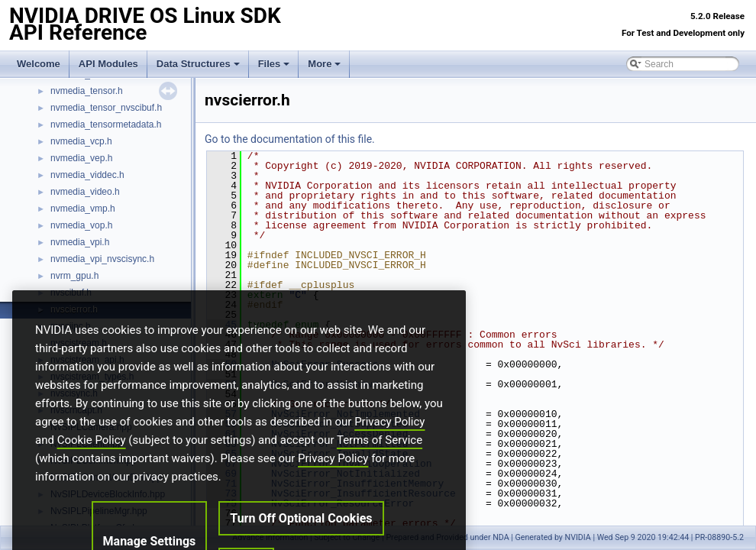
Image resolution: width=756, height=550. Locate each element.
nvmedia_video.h (85, 192)
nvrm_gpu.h (74, 276)
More (324, 64)
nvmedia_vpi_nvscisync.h (102, 259)
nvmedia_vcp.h (81, 141)
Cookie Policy (92, 470)
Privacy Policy (389, 451)
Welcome (39, 64)
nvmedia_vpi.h (80, 242)
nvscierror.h (74, 309)
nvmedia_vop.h (81, 225)
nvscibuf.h (71, 293)
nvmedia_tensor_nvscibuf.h (106, 108)
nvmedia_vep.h (81, 158)
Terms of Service (380, 470)
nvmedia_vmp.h (83, 209)
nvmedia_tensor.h (87, 91)
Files (274, 64)
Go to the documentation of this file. (290, 139)
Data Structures (198, 64)
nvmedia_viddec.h (87, 175)
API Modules (108, 64)
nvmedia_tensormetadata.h (106, 125)
